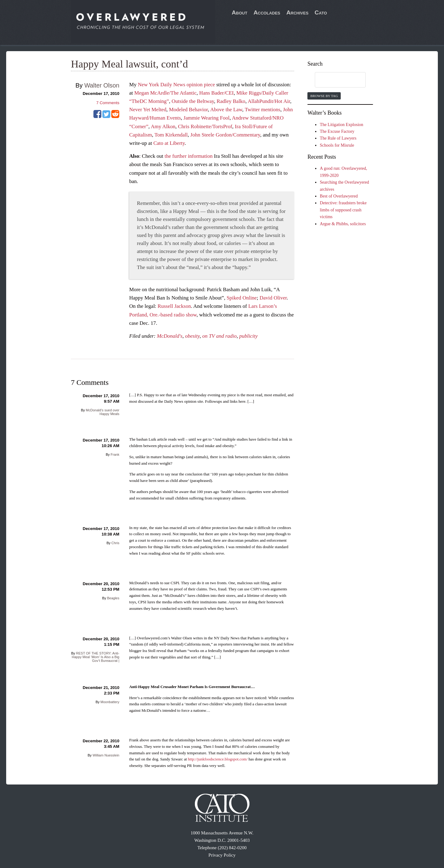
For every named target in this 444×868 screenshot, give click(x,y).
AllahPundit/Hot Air (269, 101)
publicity (248, 336)
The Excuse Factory (337, 131)
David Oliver (273, 298)
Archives (298, 12)
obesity (192, 336)
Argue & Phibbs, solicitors (343, 224)
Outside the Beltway (193, 101)
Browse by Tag (324, 96)
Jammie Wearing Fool (206, 118)
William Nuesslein (106, 755)
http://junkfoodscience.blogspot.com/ (218, 759)
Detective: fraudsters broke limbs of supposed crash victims (343, 210)
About (240, 12)
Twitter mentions (263, 110)
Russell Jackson (174, 306)
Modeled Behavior (188, 110)
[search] (334, 80)
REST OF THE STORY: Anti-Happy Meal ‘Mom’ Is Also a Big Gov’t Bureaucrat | (96, 657)
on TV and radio (220, 336)
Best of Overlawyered (339, 196)
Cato (321, 12)
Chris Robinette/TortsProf (205, 126)
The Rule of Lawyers (338, 138)
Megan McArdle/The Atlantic (166, 93)
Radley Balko (231, 101)
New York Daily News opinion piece (176, 85)
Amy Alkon (163, 126)
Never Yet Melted (148, 110)
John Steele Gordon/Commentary (225, 135)
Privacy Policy (222, 855)
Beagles (113, 598)
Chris (115, 543)
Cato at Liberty (169, 143)
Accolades (267, 12)
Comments (108, 103)
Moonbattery (110, 702)
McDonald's (170, 336)
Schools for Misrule (337, 145)
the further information (189, 156)
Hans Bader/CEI (216, 93)
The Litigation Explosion (341, 125)
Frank (115, 454)
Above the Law (226, 110)
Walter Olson (102, 85)
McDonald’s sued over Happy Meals (103, 412)
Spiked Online (242, 298)
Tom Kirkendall (171, 135)
